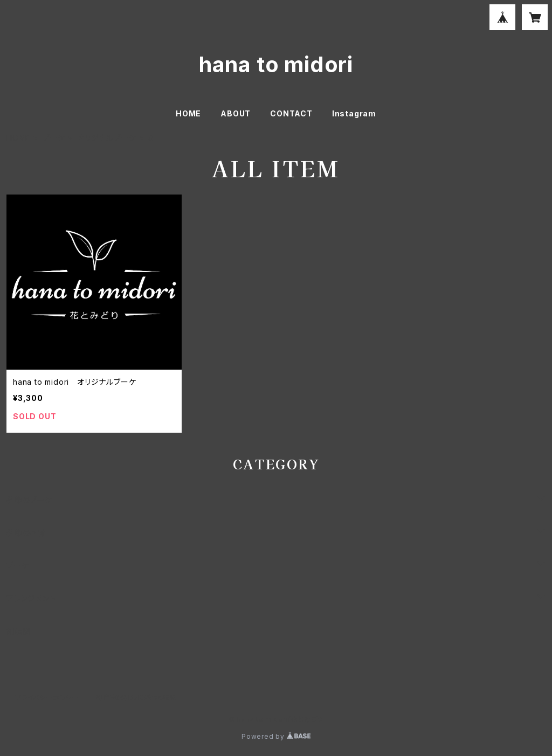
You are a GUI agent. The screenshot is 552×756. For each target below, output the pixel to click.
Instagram (354, 113)
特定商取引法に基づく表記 (136, 698)
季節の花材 (26, 533)
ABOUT (236, 113)
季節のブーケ (29, 500)
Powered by (276, 736)
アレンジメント (31, 598)
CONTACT (291, 113)
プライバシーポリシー (47, 698)
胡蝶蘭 (18, 631)
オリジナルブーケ (106, 138)
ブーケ (54, 138)
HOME (188, 113)
